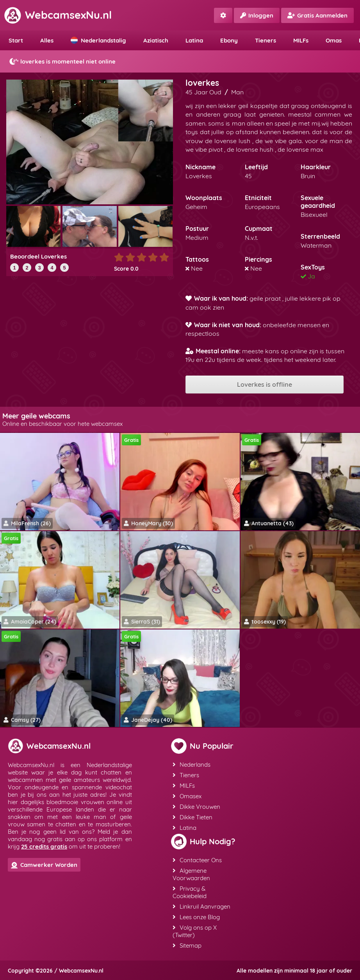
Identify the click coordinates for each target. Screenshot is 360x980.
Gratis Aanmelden (317, 15)
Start (16, 40)
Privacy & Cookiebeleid (190, 892)
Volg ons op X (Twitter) (195, 931)
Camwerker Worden (44, 865)
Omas (334, 40)
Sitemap (187, 945)
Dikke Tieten (192, 817)
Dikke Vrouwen (196, 807)
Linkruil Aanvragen (201, 906)
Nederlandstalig (98, 40)
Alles (47, 40)
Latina (194, 40)
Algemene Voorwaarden (191, 874)
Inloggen (257, 15)
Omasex (187, 796)
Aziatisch (156, 40)
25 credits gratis (44, 846)
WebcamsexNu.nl (58, 15)
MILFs (301, 40)
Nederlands (192, 765)
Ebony (229, 40)
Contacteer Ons (197, 860)
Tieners (266, 40)
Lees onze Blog (196, 917)
